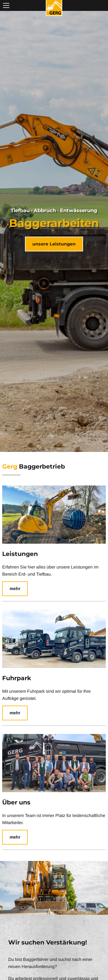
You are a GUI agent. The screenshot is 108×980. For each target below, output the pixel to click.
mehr (15, 589)
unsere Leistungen (54, 244)
